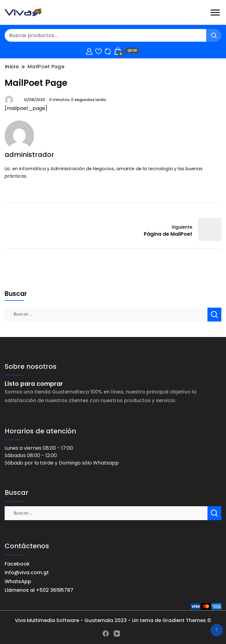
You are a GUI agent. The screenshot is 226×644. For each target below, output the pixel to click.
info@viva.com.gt (27, 572)
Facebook (17, 564)
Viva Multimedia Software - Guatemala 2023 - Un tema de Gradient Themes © (113, 620)
